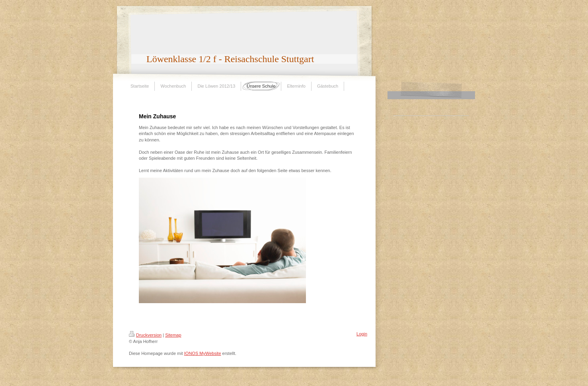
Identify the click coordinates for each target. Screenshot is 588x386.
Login (362, 334)
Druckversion (145, 335)
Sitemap (173, 335)
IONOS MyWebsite (203, 353)
